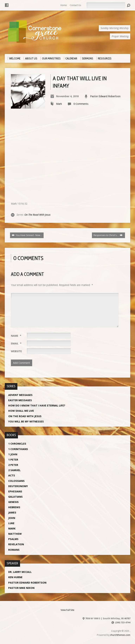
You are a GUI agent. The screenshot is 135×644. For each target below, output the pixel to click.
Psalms (13, 539)
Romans (14, 550)
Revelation (16, 544)
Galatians (15, 497)
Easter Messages (20, 400)
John (12, 518)
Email (16, 343)
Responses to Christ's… (108, 235)
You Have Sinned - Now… (27, 235)
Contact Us (75, 5)
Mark (59, 104)
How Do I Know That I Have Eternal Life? (37, 405)
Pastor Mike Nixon (21, 588)
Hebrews (14, 507)
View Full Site (67, 610)
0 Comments (81, 104)
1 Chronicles (17, 444)
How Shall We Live (21, 411)
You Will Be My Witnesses (26, 421)
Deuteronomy (18, 486)
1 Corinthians (18, 449)
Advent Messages (20, 395)
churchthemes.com (120, 635)
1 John (13, 454)
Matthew (15, 534)
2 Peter (13, 465)
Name (16, 336)
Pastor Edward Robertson (105, 96)
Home (64, 5)
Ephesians (15, 491)
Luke (11, 523)
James (12, 512)
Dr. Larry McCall (20, 572)
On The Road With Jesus (37, 215)
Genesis (13, 502)
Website (16, 351)
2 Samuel (14, 470)
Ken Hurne (15, 577)
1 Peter (13, 460)
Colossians (16, 481)
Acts (12, 475)
